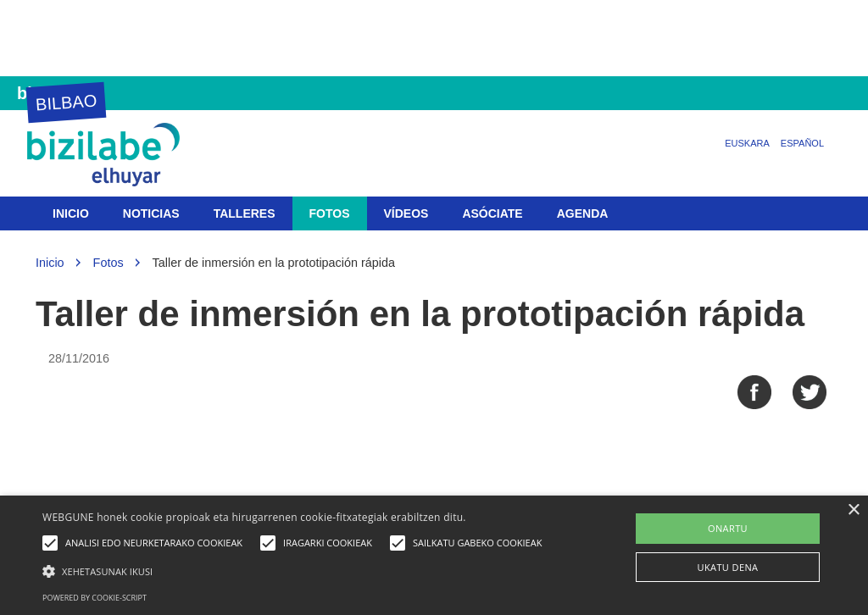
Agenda (583, 213)
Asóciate (492, 213)
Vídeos (406, 213)
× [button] (853, 510)
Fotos (330, 213)
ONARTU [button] (728, 528)
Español (802, 143)
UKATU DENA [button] (728, 567)
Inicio (71, 213)
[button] (296, 571)
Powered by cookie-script (95, 598)
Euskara (747, 143)
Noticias (151, 213)
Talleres (245, 213)
